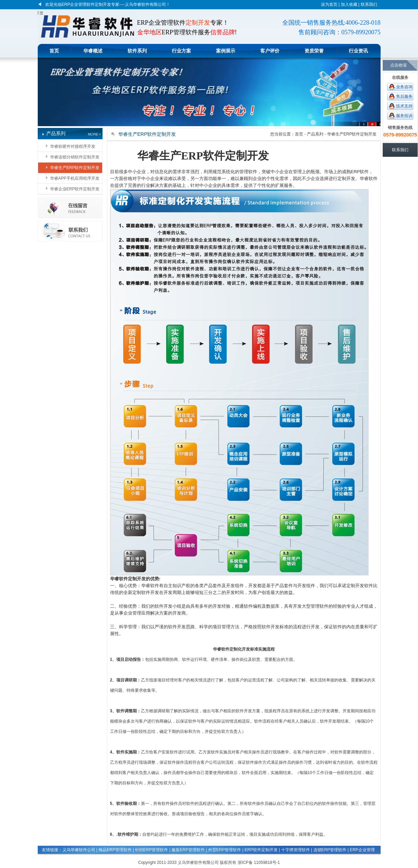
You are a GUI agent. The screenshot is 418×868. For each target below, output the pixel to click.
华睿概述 (93, 51)
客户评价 (270, 51)
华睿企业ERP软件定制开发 (75, 189)
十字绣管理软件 (296, 850)
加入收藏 (349, 4)
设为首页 (329, 4)
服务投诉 (404, 116)
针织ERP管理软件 (152, 850)
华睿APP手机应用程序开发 (75, 178)
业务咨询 (404, 87)
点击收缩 (398, 65)
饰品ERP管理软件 (115, 850)
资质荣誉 (314, 51)
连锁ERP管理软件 (330, 850)
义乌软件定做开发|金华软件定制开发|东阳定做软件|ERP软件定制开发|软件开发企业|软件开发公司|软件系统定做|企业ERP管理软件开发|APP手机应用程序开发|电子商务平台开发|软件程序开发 (41, 13)
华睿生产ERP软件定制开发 (75, 168)
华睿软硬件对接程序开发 (73, 146)
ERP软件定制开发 (261, 850)
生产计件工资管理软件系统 (312, 858)
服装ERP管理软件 (188, 850)
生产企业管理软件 (114, 858)
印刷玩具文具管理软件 (74, 858)
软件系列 (137, 51)
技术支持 (404, 106)
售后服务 (404, 96)
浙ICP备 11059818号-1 (259, 863)
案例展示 (226, 51)
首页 (54, 51)
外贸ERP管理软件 (225, 850)
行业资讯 (358, 51)
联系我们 (369, 4)
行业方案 (181, 51)
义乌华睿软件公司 (79, 850)
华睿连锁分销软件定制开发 (75, 157)
